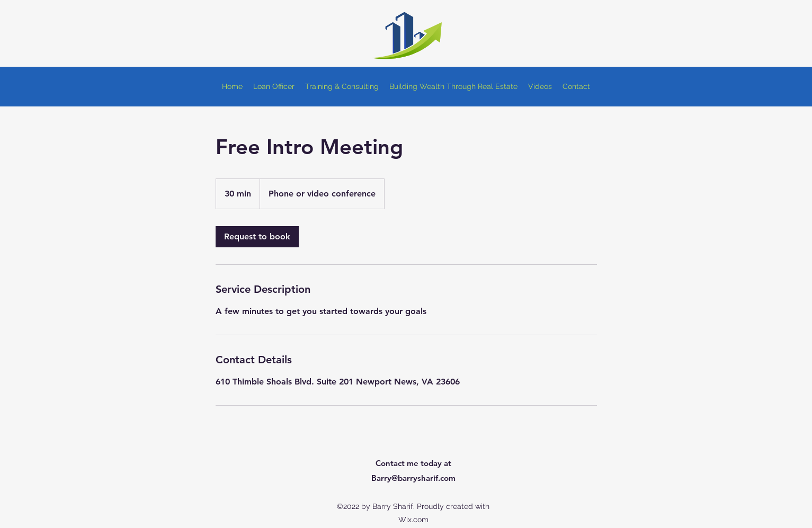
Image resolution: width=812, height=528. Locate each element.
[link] (257, 237)
